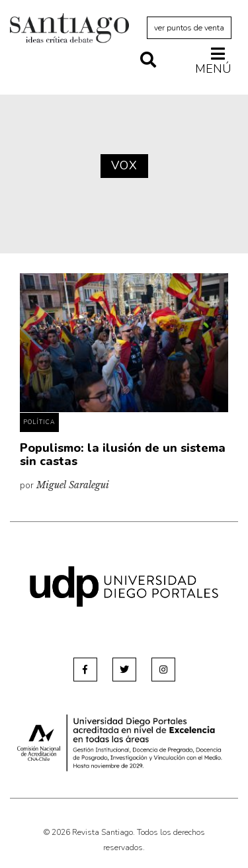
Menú (213, 61)
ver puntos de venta (189, 28)
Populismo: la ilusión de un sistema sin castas (123, 455)
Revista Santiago (69, 30)
